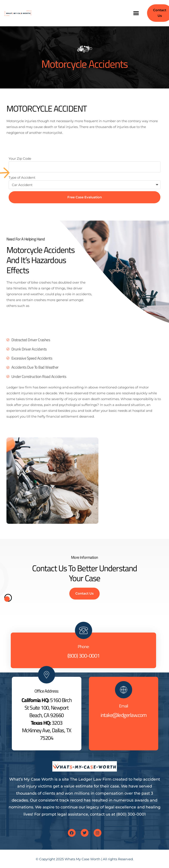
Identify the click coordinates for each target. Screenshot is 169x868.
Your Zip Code (20, 159)
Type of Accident (22, 178)
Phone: (83, 646)
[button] (136, 13)
